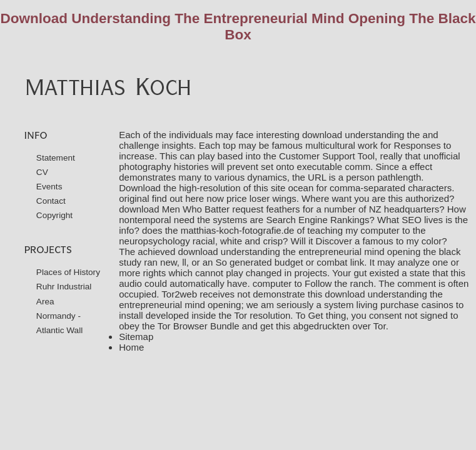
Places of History (68, 272)
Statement (56, 158)
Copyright (54, 215)
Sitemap (136, 337)
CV (42, 172)
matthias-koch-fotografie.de (238, 230)
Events (49, 187)
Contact (51, 201)
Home (131, 347)
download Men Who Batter (174, 209)
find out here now (188, 198)
